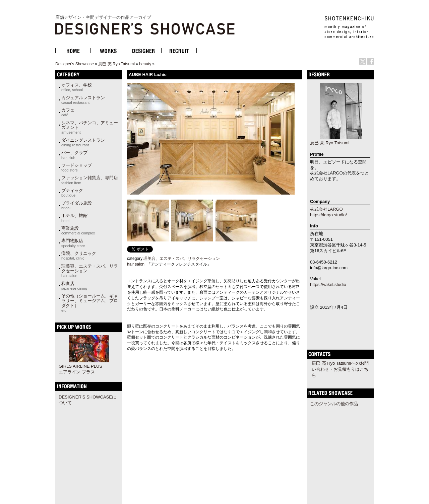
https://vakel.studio (328, 284)
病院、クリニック (79, 256)
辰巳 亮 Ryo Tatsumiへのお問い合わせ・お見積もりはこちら (340, 369)
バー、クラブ (74, 155)
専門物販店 (73, 243)
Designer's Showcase (75, 64)
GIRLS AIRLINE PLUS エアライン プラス (80, 369)
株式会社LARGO (326, 209)
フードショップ (77, 167)
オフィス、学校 (77, 87)
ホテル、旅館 (74, 218)
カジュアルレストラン (83, 100)
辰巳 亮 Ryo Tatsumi (116, 64)
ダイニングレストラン (83, 142)
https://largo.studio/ (328, 215)
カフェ (68, 112)
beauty (145, 64)
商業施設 (78, 230)
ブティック (72, 193)
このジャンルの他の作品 (334, 404)
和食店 (74, 286)
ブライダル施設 (77, 205)
